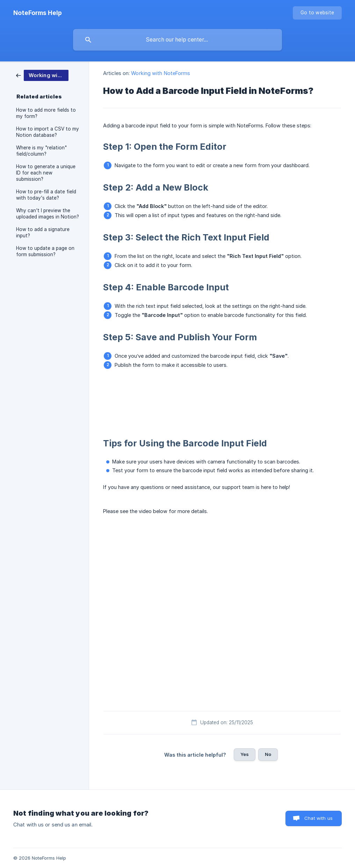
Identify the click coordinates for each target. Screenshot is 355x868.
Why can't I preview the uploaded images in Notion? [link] (48, 214)
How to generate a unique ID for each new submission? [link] (46, 173)
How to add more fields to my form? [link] (46, 113)
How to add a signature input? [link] (43, 232)
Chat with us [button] (318, 818)
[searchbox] (177, 40)
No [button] (268, 754)
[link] (42, 75)
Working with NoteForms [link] (161, 73)
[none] (38, 13)
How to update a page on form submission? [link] (45, 251)
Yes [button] (245, 754)
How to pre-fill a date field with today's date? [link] (46, 195)
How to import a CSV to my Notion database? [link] (48, 132)
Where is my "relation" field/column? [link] (41, 151)
